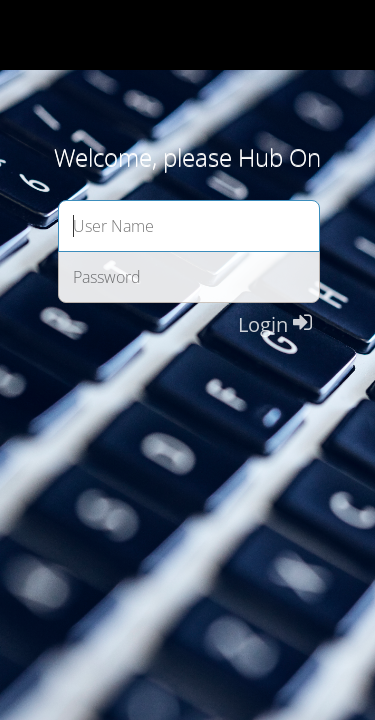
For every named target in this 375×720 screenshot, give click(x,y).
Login (275, 324)
